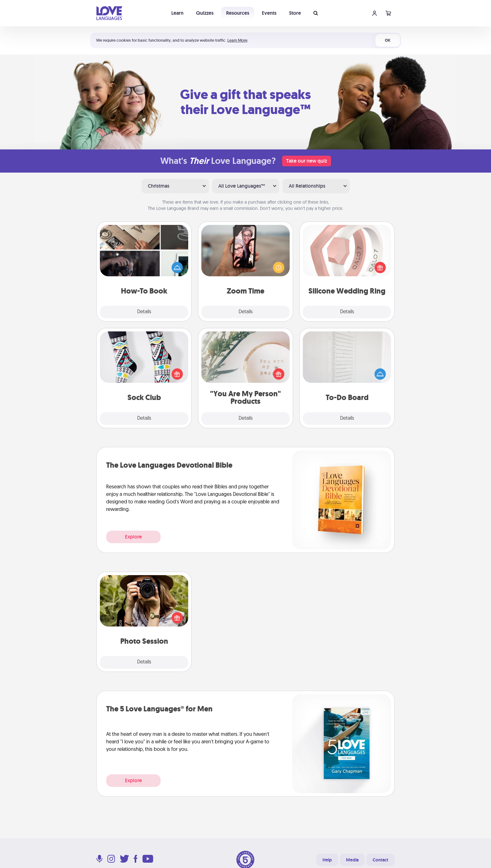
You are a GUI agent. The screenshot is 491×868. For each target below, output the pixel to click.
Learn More (237, 40)
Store (295, 13)
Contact (380, 860)
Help (327, 860)
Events (269, 13)
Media (352, 860)
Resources (238, 13)
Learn (177, 13)
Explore (133, 537)
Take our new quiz (307, 161)
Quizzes (205, 13)
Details (144, 312)
